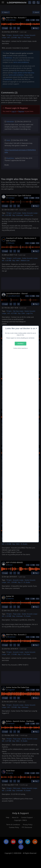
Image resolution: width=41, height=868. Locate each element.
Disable (20, 344)
